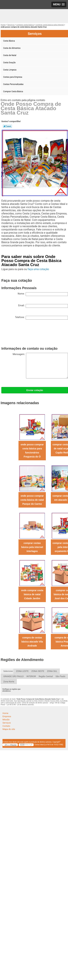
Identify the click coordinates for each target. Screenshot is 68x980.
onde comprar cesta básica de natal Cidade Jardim (32, 594)
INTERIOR (31, 676)
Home (5, 713)
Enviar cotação (35, 390)
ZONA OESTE (38, 671)
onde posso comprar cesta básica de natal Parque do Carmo (32, 500)
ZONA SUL (52, 671)
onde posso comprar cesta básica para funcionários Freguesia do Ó (32, 451)
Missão (6, 720)
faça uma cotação (38, 269)
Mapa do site (9, 729)
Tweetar (7, 126)
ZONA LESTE (22, 671)
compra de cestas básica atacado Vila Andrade (32, 642)
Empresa (7, 716)
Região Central (46, 676)
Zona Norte (9, 682)
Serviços (7, 723)
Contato (6, 726)
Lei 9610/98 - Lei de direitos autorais (20, 705)
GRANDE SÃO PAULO (13, 676)
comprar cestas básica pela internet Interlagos (32, 547)
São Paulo (60, 676)
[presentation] (27, 334)
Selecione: (8, 671)
